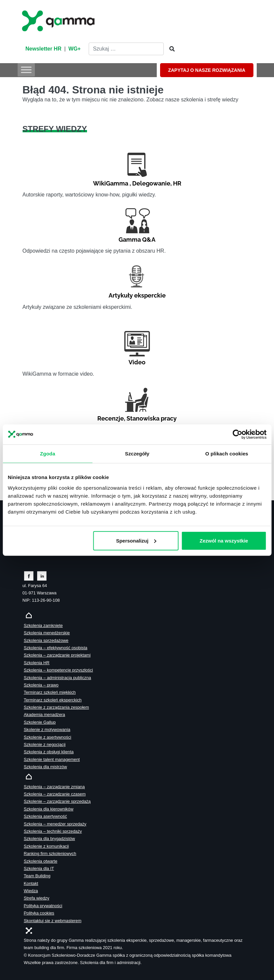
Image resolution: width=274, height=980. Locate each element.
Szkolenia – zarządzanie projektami (57, 655)
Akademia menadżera (45, 715)
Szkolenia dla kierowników (49, 809)
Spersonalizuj (136, 540)
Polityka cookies (39, 913)
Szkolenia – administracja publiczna (58, 678)
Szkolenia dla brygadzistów (49, 839)
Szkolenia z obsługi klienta (49, 752)
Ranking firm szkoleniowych (50, 854)
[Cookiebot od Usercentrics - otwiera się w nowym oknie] (237, 434)
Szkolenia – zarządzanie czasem (55, 794)
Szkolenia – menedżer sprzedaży (55, 824)
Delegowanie (151, 183)
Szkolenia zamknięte (43, 625)
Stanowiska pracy (152, 418)
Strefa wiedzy (37, 898)
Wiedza (31, 891)
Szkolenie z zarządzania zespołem (56, 707)
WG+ (75, 49)
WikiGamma (111, 183)
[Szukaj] (170, 49)
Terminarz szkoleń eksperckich (53, 700)
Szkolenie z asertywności (48, 737)
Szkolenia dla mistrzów (46, 767)
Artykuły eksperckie (137, 295)
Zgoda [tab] (47, 454)
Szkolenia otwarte (41, 861)
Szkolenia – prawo (41, 685)
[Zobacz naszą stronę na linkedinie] (42, 576)
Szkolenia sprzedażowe (46, 640)
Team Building (37, 876)
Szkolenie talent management (52, 759)
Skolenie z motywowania (47, 730)
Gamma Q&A (137, 240)
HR (177, 183)
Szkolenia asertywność (46, 816)
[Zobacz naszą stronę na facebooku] (29, 576)
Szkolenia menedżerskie (47, 633)
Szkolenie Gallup (40, 722)
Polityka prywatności (43, 906)
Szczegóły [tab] (137, 454)
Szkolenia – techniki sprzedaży (53, 831)
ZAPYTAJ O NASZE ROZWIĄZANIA (207, 70)
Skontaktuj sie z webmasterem (53, 921)
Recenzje (111, 418)
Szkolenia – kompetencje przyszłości (58, 670)
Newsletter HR (44, 49)
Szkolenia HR (37, 663)
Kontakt (31, 883)
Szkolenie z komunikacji (46, 846)
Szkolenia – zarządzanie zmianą (54, 787)
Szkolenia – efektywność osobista (56, 648)
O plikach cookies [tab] (227, 454)
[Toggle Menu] (26, 70)
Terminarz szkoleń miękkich (50, 692)
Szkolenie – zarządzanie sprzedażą (57, 801)
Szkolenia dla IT (39, 868)
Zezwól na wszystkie (224, 540)
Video (137, 362)
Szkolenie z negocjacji (45, 744)
